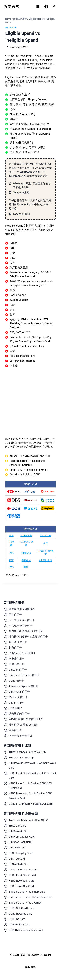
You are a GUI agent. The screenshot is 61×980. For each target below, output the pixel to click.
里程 (11, 535)
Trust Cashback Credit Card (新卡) (28, 820)
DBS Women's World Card (24, 870)
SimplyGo (26, 553)
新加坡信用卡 (11, 28)
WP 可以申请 (45, 560)
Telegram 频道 (21, 192)
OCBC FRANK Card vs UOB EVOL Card (31, 804)
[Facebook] (46, 7)
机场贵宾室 (26, 535)
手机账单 (26, 560)
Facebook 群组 (22, 214)
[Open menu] (38, 6)
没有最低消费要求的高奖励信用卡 (28, 637)
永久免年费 (46, 535)
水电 (11, 567)
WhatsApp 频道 (22, 184)
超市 (46, 543)
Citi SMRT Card (17, 848)
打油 (26, 567)
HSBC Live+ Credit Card (22, 875)
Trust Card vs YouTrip (21, 758)
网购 (11, 553)
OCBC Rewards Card (21, 914)
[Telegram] (53, 7)
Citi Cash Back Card (20, 842)
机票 (11, 560)
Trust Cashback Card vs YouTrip (27, 752)
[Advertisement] (30, 402)
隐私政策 (31, 967)
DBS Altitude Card (19, 864)
